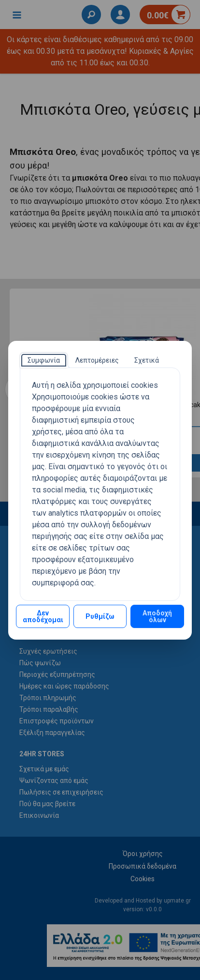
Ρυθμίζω (100, 616)
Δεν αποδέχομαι (43, 616)
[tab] (44, 360)
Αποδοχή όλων (157, 616)
